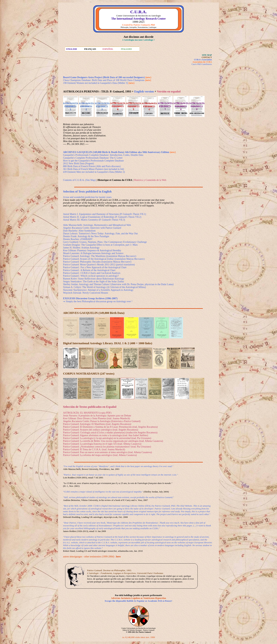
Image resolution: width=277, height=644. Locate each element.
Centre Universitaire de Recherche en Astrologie (138, 628)
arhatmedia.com (125, 551)
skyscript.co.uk (110, 517)
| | (115, 180)
